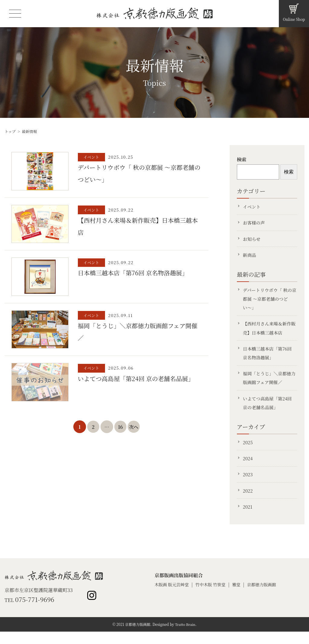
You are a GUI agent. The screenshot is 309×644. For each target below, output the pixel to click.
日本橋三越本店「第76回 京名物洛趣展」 (269, 359)
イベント (252, 207)
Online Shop (294, 19)
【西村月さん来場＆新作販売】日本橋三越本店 (268, 333)
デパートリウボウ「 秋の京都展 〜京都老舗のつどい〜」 (269, 302)
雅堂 (239, 597)
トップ (10, 131)
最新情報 (30, 131)
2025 (248, 451)
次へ (134, 429)
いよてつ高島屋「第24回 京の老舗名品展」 (269, 411)
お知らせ (252, 240)
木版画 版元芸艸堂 (172, 597)
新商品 (250, 257)
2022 (248, 502)
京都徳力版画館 (265, 597)
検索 (242, 159)
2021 (248, 518)
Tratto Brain (185, 637)
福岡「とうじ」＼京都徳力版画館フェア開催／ (268, 385)
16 (121, 429)
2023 (248, 485)
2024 (248, 468)
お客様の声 (255, 223)
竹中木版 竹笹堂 (213, 597)
